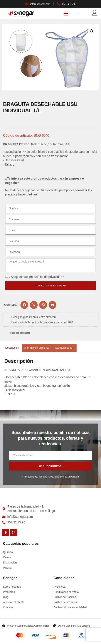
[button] (66, 13)
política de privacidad (48, 277)
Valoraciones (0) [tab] (64, 348)
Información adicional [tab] (37, 348)
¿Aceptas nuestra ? (36, 277)
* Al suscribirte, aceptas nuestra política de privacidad (50, 477)
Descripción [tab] (12, 348)
